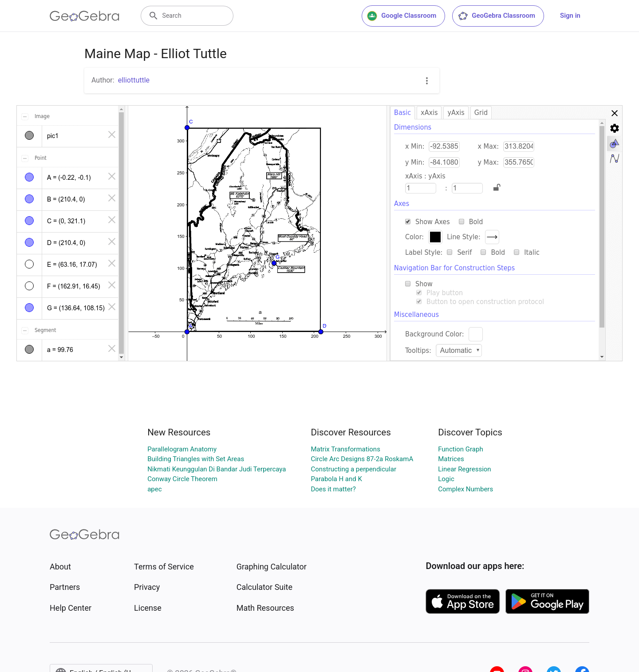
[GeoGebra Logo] (85, 16)
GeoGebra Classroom (496, 16)
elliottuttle (134, 80)
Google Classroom (402, 16)
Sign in (570, 16)
